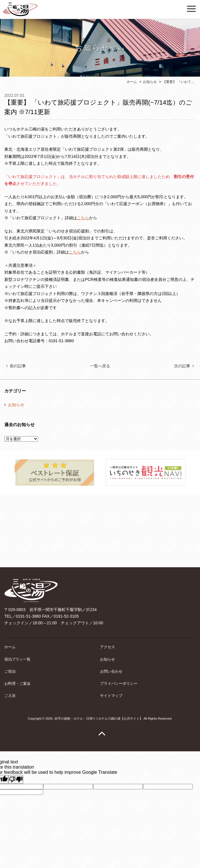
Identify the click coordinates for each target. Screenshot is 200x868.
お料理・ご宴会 (17, 683)
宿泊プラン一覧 (17, 659)
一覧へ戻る (100, 366)
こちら (83, 218)
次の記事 (182, 366)
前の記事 (18, 366)
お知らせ (16, 405)
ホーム (10, 647)
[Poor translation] (16, 779)
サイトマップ (111, 696)
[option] (54, 472)
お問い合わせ (111, 671)
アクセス (107, 647)
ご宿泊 (10, 671)
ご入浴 (10, 696)
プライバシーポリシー (119, 683)
